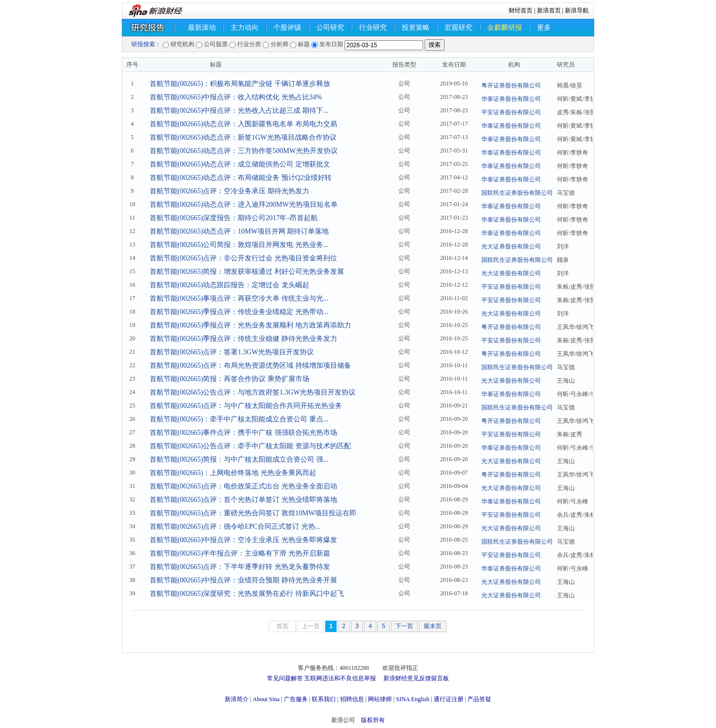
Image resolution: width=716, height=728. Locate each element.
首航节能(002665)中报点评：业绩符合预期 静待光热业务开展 (243, 580)
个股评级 (287, 28)
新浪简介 (237, 699)
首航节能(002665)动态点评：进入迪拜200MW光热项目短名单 (244, 204)
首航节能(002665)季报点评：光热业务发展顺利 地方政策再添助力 (250, 325)
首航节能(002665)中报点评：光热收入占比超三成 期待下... (239, 111)
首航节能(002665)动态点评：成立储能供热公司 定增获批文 (240, 164)
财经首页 (521, 10)
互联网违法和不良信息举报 (340, 678)
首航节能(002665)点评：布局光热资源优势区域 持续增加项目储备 (250, 365)
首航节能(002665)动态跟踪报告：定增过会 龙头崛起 (229, 285)
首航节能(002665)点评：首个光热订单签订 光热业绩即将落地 (243, 500)
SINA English (412, 699)
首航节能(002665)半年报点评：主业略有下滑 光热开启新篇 (240, 553)
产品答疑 (479, 699)
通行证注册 (448, 699)
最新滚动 (202, 28)
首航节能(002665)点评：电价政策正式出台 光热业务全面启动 (243, 486)
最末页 (433, 626)
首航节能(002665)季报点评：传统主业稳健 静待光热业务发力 (243, 339)
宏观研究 (458, 28)
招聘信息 (352, 699)
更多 (544, 28)
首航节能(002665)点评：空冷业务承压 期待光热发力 (229, 191)
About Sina (266, 699)
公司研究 (330, 28)
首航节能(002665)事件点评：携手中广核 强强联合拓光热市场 (243, 433)
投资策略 (416, 28)
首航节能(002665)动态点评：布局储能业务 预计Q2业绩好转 (241, 178)
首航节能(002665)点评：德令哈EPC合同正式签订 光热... (235, 526)
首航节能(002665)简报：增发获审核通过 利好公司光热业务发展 (247, 272)
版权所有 (373, 720)
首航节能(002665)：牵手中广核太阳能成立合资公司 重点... (239, 419)
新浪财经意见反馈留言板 (416, 678)
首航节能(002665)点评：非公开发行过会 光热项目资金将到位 (243, 258)
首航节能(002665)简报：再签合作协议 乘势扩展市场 (229, 379)
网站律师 (380, 699)
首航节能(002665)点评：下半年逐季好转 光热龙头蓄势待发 (240, 567)
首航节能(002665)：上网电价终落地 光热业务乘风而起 (233, 473)
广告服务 (296, 699)
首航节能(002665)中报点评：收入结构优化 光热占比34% (236, 97)
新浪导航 (577, 10)
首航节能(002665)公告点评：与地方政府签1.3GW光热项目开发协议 (253, 392)
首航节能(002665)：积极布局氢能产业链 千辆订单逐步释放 (240, 84)
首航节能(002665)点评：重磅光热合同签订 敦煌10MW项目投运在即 (253, 513)
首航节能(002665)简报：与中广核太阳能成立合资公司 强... (239, 459)
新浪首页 (549, 10)
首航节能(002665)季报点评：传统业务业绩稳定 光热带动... (239, 312)
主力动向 (245, 28)
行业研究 (373, 28)
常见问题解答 (285, 678)
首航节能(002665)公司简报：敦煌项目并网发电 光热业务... (239, 245)
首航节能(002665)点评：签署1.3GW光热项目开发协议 (232, 352)
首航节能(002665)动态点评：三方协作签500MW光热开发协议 (244, 151)
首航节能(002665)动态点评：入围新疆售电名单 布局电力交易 (243, 124)
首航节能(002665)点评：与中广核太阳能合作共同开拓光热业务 (246, 406)
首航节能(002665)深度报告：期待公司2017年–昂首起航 (234, 218)
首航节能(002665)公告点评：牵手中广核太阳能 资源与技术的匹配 (250, 446)
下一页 (404, 626)
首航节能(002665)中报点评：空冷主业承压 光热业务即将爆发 (243, 540)
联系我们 (324, 699)
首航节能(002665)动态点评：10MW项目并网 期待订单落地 (239, 231)
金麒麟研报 (505, 28)
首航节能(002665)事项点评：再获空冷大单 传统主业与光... (239, 298)
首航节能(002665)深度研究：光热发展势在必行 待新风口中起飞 (247, 594)
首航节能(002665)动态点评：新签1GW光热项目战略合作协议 (243, 137)
